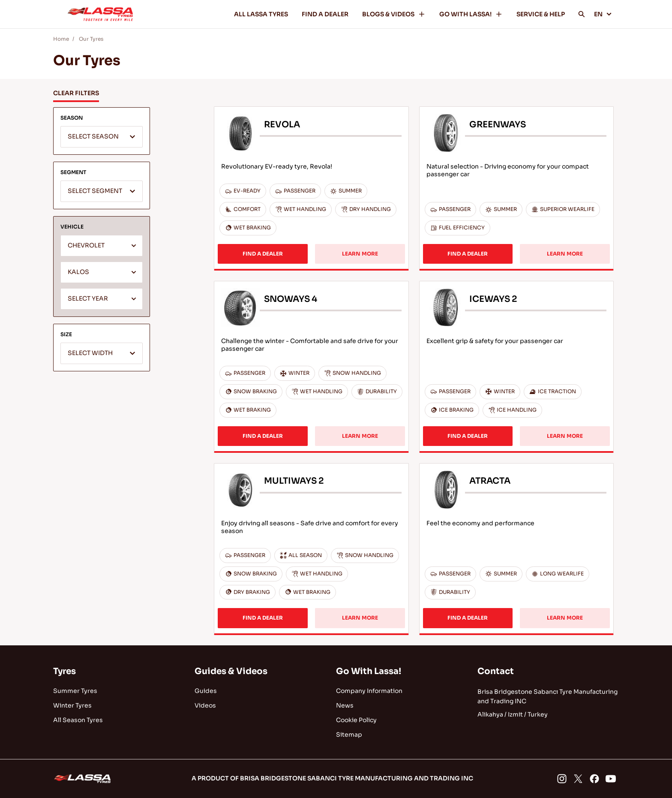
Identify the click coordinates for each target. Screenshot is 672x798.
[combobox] (102, 137)
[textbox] (102, 137)
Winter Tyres (72, 705)
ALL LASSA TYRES (261, 14)
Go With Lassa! (369, 671)
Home (61, 39)
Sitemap (349, 735)
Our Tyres (91, 39)
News (345, 705)
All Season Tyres (78, 720)
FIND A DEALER (325, 14)
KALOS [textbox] (78, 272)
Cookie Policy (356, 720)
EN (603, 14)
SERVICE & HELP (541, 14)
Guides (206, 691)
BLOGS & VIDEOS (394, 14)
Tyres (64, 671)
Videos (205, 705)
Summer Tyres (75, 691)
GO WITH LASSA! (471, 14)
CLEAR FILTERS (76, 93)
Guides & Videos (231, 671)
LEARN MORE (360, 254)
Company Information (369, 691)
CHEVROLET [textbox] (86, 245)
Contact (496, 671)
